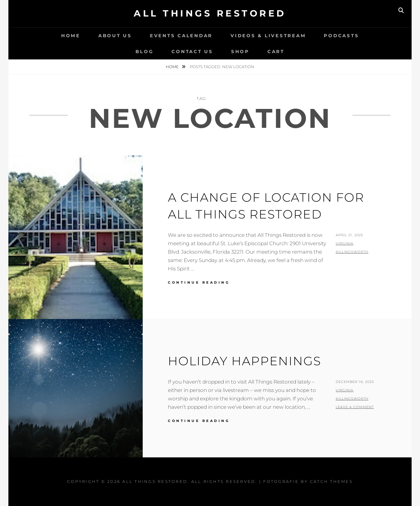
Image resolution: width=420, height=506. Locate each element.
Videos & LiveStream (268, 36)
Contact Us (192, 51)
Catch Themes (331, 481)
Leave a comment (355, 407)
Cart (276, 51)
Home (71, 36)
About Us (115, 36)
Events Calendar (181, 36)
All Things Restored (210, 13)
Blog (144, 51)
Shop (240, 51)
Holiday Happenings (244, 361)
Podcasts (341, 36)
